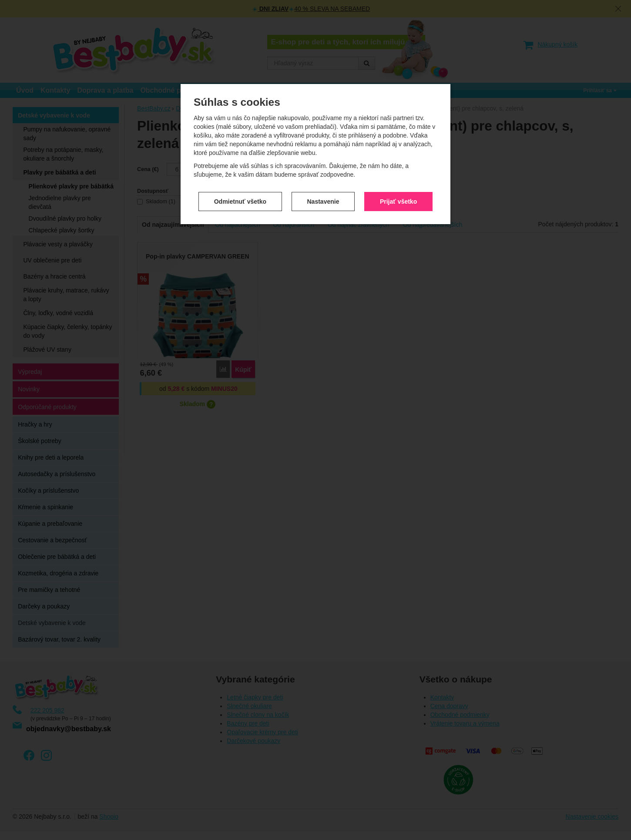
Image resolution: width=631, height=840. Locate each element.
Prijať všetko (398, 185)
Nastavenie (323, 185)
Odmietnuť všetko (240, 185)
